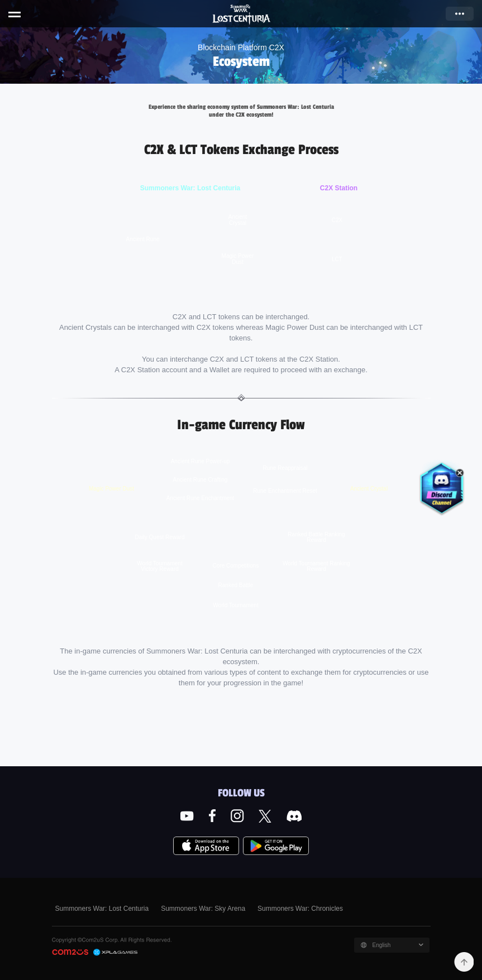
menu (15, 16)
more (460, 14)
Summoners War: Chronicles (300, 909)
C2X (116, 952)
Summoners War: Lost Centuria (242, 15)
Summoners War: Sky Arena (203, 909)
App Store (206, 846)
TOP (464, 962)
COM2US (70, 953)
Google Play (276, 846)
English (382, 945)
